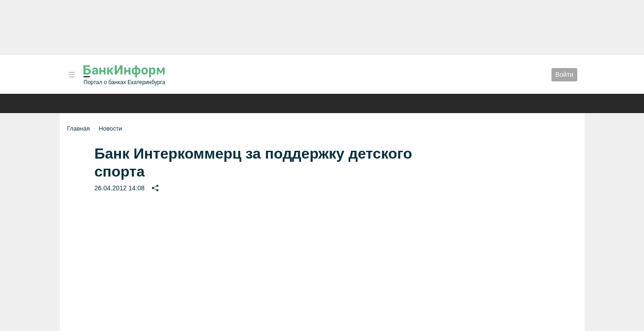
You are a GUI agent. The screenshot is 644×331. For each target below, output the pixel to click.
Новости (110, 128)
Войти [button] (564, 74)
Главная (78, 128)
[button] (72, 75)
